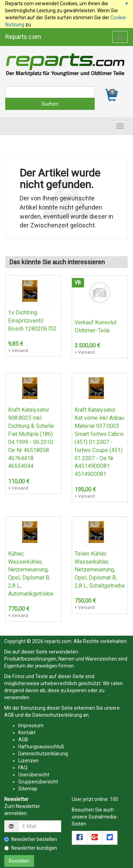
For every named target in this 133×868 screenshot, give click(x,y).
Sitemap (28, 789)
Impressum (31, 725)
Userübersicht (34, 775)
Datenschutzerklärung (57, 715)
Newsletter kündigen (31, 848)
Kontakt (27, 733)
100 (114, 799)
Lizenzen (28, 761)
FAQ (23, 768)
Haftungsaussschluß (41, 747)
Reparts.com (23, 37)
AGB (9, 715)
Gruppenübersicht (38, 782)
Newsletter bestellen (31, 839)
